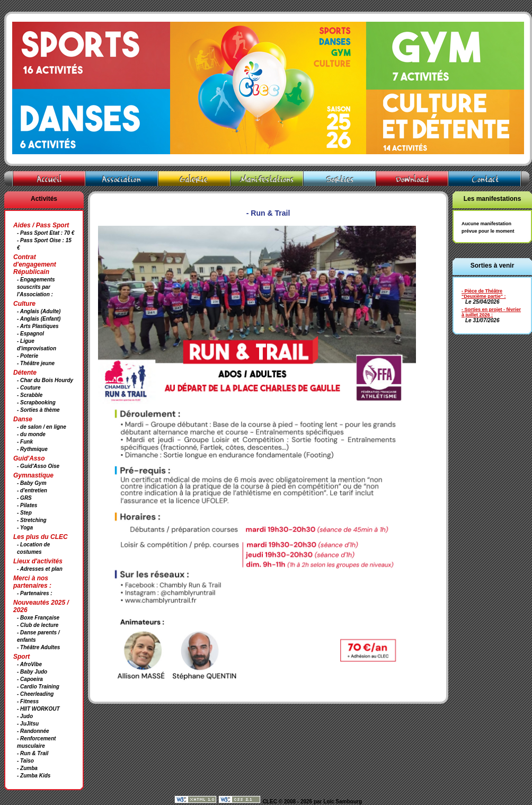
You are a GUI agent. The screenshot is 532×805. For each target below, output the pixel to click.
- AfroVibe (29, 664)
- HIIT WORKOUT (38, 709)
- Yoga (25, 528)
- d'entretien (32, 490)
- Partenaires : (35, 593)
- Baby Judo (32, 672)
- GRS (24, 498)
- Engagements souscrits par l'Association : (36, 287)
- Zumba (27, 768)
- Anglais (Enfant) (39, 319)
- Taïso (25, 761)
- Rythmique (32, 449)
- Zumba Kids (34, 776)
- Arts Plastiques (38, 326)
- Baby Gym (32, 483)
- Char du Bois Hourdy (45, 380)
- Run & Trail (33, 753)
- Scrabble (30, 395)
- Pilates (27, 505)
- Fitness (28, 701)
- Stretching (32, 520)
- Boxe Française (38, 618)
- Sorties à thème (38, 410)
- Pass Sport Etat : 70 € (46, 233)
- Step (24, 513)
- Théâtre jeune (36, 363)
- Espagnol (30, 334)
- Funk (25, 442)
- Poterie (28, 356)
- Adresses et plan (40, 569)
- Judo (25, 716)
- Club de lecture (38, 625)
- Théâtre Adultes (38, 647)
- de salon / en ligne (42, 427)
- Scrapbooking (36, 402)
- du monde (31, 434)
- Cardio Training (38, 687)
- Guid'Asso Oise (38, 466)
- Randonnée (33, 731)
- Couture (29, 388)
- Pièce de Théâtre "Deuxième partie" (482, 294)
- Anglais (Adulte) (39, 311)
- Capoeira (30, 679)
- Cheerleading (35, 694)
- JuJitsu (28, 724)
